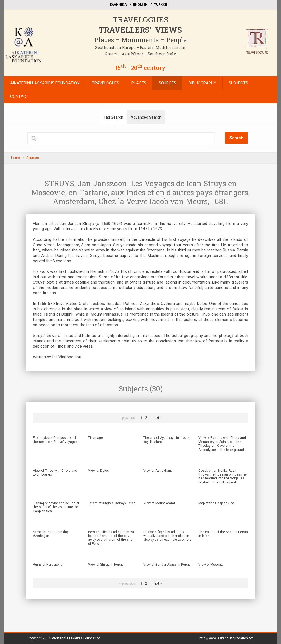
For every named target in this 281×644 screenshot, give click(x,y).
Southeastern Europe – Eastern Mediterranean (140, 48)
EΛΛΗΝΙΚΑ (118, 5)
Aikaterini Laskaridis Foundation (76, 638)
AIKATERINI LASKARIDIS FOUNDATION (45, 83)
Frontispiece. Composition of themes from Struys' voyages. (56, 440)
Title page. (96, 438)
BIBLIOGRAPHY (202, 83)
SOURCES (167, 83)
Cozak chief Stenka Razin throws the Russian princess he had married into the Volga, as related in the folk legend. (223, 476)
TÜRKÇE (161, 5)
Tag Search (113, 117)
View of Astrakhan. (158, 471)
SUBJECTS (238, 83)
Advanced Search (146, 117)
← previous (127, 418)
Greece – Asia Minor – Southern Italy (140, 54)
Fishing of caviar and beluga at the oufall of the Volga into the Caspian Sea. (56, 507)
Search (236, 138)
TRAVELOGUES (140, 20)
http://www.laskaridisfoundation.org (227, 638)
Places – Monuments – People (140, 40)
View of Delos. (99, 471)
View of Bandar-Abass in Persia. (167, 565)
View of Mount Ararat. (160, 503)
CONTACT (19, 96)
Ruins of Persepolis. (48, 565)
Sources (33, 158)
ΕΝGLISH (140, 5)
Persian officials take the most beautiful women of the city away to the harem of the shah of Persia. (111, 538)
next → (158, 418)
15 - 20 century (140, 68)
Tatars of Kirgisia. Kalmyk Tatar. (112, 503)
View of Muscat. (211, 565)
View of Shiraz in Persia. (106, 565)
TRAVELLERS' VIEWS (140, 30)
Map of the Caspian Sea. (217, 503)
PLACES (139, 83)
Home (16, 158)
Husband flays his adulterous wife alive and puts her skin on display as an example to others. (168, 536)
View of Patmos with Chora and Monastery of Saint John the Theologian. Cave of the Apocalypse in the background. (222, 444)
